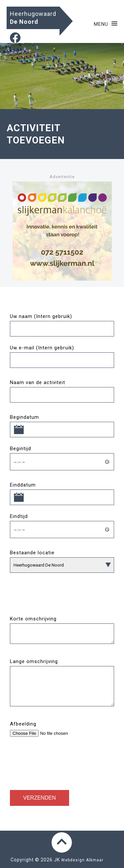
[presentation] (60, 761)
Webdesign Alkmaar (82, 860)
